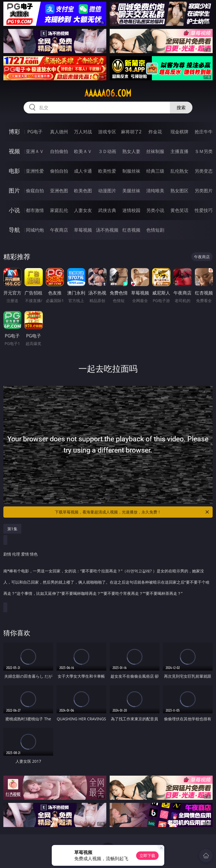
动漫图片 (107, 191)
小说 (14, 210)
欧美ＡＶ (83, 151)
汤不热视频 (107, 230)
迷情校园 (131, 210)
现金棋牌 (179, 132)
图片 (14, 190)
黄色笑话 (179, 210)
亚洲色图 (59, 191)
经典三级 (155, 171)
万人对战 (83, 132)
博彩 (14, 132)
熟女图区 (179, 191)
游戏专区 (107, 132)
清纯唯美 (155, 191)
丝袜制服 (155, 151)
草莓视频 (83, 230)
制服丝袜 (131, 171)
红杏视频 (131, 230)
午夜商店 (59, 230)
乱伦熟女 (179, 171)
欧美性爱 (107, 171)
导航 (14, 230)
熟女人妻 (131, 151)
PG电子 (35, 132)
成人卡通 (83, 171)
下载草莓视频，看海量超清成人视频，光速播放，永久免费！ (132, 512)
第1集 (12, 529)
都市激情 (35, 210)
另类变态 (204, 171)
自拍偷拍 (59, 151)
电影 (14, 171)
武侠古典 (107, 210)
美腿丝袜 (131, 191)
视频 (14, 151)
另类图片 (204, 191)
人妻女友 (83, 210)
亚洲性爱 (35, 171)
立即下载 (147, 856)
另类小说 (155, 210)
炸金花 (155, 132)
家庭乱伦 (59, 210)
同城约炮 (35, 230)
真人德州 (59, 132)
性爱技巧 (204, 210)
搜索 (181, 108)
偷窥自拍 (35, 191)
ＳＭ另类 (204, 151)
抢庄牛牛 (204, 132)
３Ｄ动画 (107, 151)
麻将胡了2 (131, 132)
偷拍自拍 (59, 171)
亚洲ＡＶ (35, 151)
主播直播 (179, 151)
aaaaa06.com (108, 93)
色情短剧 (155, 230)
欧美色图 (83, 191)
